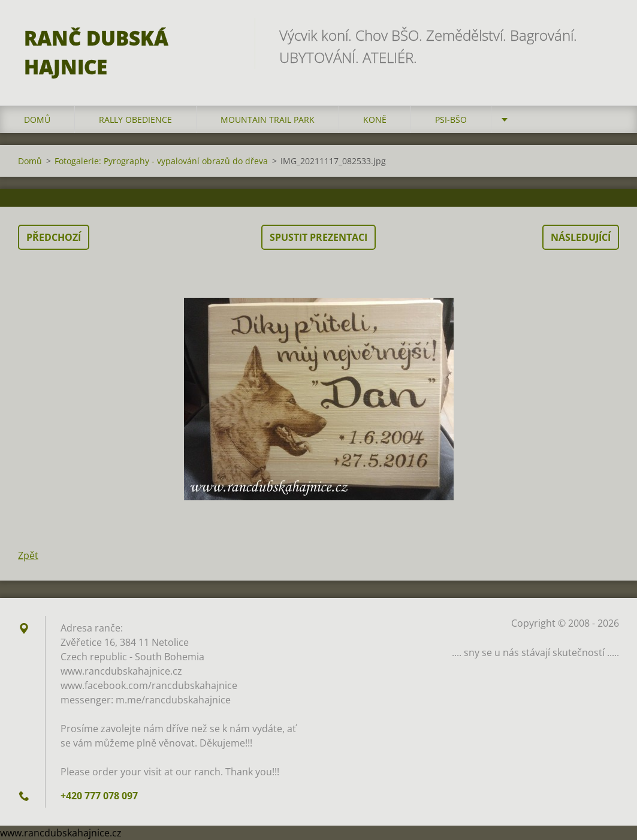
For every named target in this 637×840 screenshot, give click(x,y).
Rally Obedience (135, 120)
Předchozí (54, 237)
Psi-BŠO (451, 120)
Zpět (28, 555)
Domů (37, 120)
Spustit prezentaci (318, 237)
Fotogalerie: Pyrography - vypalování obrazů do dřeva (161, 161)
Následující (581, 237)
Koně (375, 120)
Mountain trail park (268, 120)
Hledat (606, 35)
